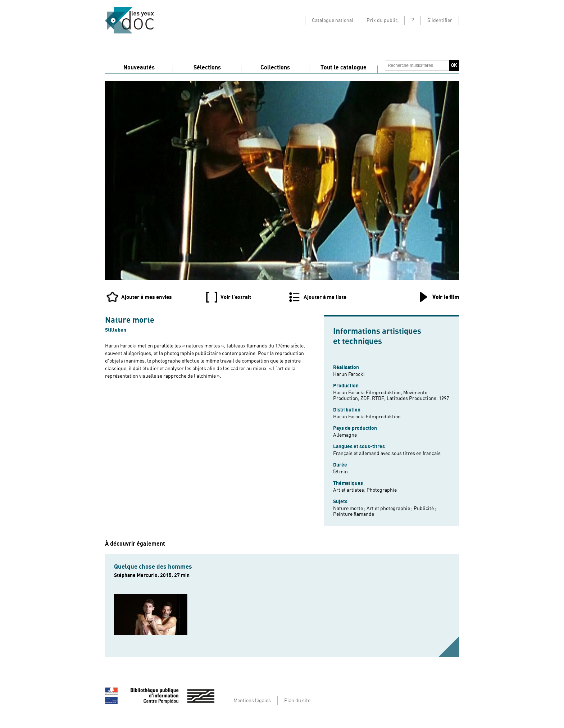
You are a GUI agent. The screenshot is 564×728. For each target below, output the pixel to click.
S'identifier (440, 21)
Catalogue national (333, 21)
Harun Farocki (349, 374)
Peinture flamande (354, 514)
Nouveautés (139, 68)
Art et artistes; (350, 490)
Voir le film (446, 297)
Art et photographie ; (390, 509)
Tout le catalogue (344, 68)
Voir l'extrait (236, 297)
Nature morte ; (350, 509)
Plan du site (297, 701)
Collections (275, 68)
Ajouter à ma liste (325, 297)
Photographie (382, 490)
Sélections (207, 68)
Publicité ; (425, 509)
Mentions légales (252, 701)
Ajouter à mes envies (147, 297)
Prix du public (382, 21)
